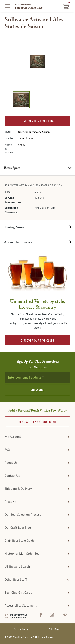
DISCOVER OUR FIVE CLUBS (37, 341)
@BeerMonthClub (19, 615)
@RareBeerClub (18, 618)
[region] (38, 61)
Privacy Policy (21, 629)
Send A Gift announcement (38, 422)
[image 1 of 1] (21, 100)
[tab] (37, 168)
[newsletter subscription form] (37, 377)
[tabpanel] (37, 198)
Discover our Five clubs (37, 121)
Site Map (54, 629)
